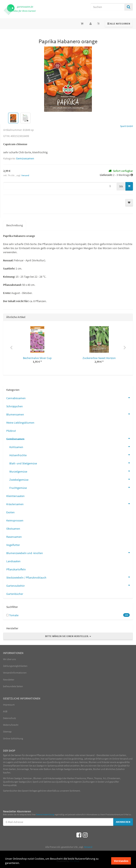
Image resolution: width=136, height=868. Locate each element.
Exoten (10, 512)
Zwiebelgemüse (71, 479)
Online (116, 759)
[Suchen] (107, 7)
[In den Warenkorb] (129, 186)
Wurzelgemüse (71, 471)
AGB (5, 711)
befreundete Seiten (13, 686)
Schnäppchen (15, 406)
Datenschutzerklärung (45, 814)
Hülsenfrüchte (71, 455)
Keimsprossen (15, 520)
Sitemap (7, 732)
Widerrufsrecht (11, 725)
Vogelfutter (13, 545)
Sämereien (37, 762)
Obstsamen (13, 529)
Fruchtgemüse (71, 487)
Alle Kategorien (119, 23)
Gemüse (83, 762)
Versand (25, 175)
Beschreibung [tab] (15, 225)
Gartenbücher (15, 594)
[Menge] (60, 186)
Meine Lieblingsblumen (20, 423)
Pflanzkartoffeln (16, 569)
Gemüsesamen (25, 158)
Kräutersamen (70, 504)
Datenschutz (9, 718)
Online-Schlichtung (13, 738)
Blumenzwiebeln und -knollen (70, 553)
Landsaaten (13, 561)
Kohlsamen (71, 447)
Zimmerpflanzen (12, 766)
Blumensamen (70, 414)
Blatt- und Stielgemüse (71, 463)
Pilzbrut (11, 431)
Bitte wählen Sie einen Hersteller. (68, 636)
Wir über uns (9, 659)
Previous (11, 348)
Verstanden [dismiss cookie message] (121, 861)
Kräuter (106, 762)
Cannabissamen (70, 398)
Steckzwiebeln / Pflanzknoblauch (70, 577)
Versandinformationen (15, 673)
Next (125, 348)
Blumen (93, 762)
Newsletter (9, 680)
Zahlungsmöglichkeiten (15, 666)
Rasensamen (14, 537)
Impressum (9, 705)
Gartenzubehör (70, 585)
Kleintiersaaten (15, 496)
